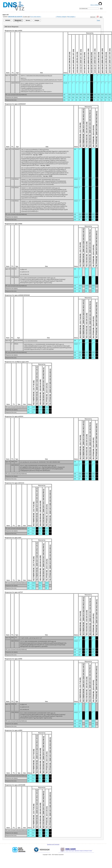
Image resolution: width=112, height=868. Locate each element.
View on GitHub (96, 5)
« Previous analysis (61, 17)
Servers (28, 20)
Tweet (98, 20)
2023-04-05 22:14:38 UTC (15, 17)
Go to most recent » (36, 17)
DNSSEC (8, 20)
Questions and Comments (53, 844)
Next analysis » (71, 17)
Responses (18, 20)
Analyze (37, 20)
